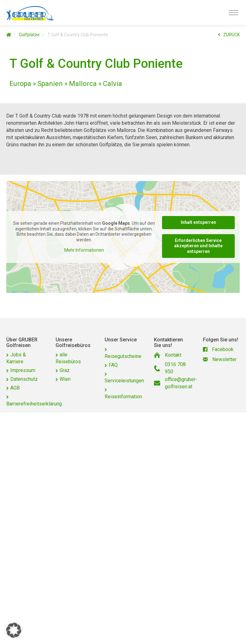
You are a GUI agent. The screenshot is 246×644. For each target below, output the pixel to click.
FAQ (113, 365)
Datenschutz (24, 379)
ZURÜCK (229, 35)
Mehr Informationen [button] (84, 250)
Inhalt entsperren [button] (198, 222)
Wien (65, 379)
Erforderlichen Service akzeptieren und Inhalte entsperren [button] (198, 246)
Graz (65, 370)
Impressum (23, 370)
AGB (15, 388)
